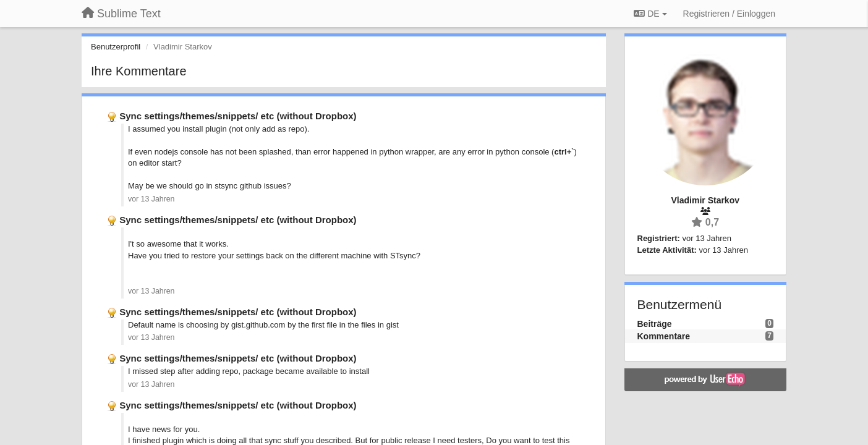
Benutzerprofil (116, 47)
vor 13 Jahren (151, 199)
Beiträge (655, 324)
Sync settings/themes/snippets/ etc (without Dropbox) (238, 116)
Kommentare (664, 336)
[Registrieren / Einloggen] (729, 14)
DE (650, 14)
